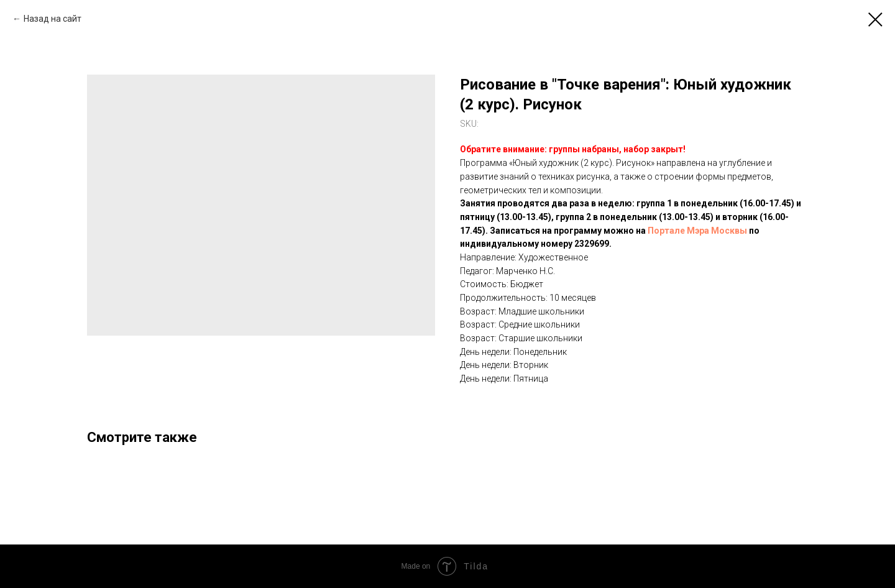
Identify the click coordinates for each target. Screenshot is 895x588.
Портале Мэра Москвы (697, 231)
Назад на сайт (53, 19)
